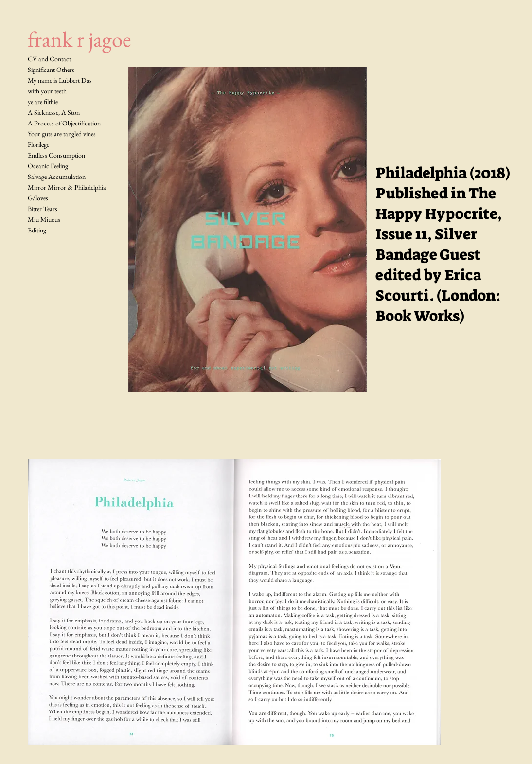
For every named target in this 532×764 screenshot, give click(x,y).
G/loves (38, 198)
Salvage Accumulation (57, 177)
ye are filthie (43, 102)
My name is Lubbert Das (60, 80)
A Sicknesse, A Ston (54, 112)
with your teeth (47, 91)
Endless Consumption (56, 155)
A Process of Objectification (64, 123)
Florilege (38, 144)
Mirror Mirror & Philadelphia (67, 187)
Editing (37, 230)
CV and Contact (49, 59)
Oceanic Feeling (48, 166)
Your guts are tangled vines (62, 134)
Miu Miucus (44, 219)
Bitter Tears (43, 209)
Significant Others (51, 70)
